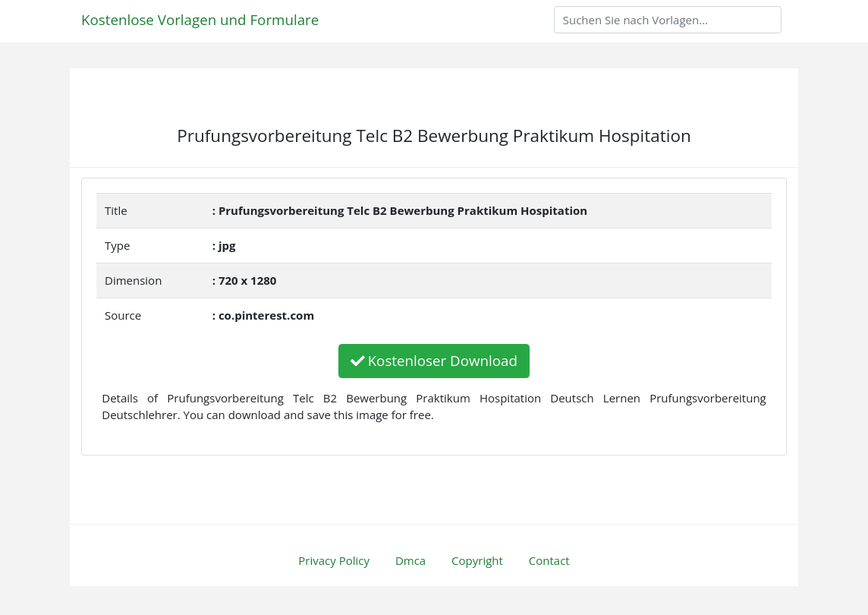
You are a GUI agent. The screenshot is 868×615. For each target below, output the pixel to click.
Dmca (410, 560)
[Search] (668, 20)
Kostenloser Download (434, 360)
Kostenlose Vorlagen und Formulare (200, 19)
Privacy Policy (334, 560)
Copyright (477, 560)
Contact (549, 560)
